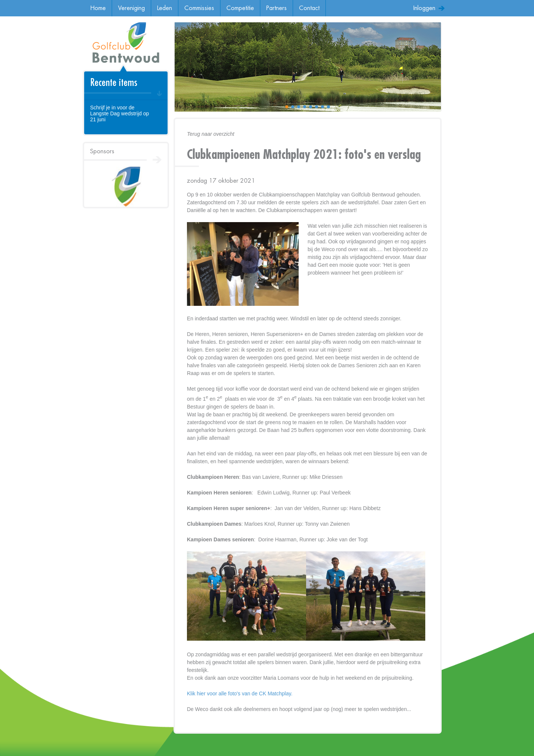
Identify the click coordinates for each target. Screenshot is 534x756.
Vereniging (131, 8)
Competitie (240, 8)
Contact (309, 8)
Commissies (199, 8)
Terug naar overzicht (211, 134)
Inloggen (424, 8)
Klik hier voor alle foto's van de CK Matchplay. (240, 693)
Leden (165, 8)
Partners (276, 8)
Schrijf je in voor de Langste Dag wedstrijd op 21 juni (120, 113)
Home (98, 8)
